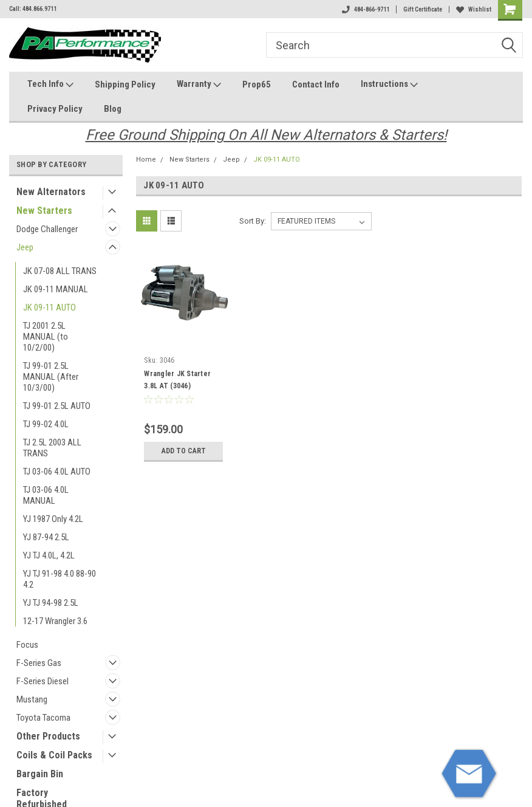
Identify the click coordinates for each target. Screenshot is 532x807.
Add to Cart (184, 451)
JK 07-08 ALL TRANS (60, 271)
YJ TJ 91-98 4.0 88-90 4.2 (60, 579)
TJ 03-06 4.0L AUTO (57, 472)
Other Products (48, 736)
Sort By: (253, 221)
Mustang (32, 699)
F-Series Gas (39, 663)
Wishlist (474, 9)
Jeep (25, 247)
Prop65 (257, 84)
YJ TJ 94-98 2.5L (51, 603)
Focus (27, 645)
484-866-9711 (366, 9)
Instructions (389, 84)
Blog (113, 109)
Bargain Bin (40, 774)
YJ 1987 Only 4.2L (53, 519)
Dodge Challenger (47, 229)
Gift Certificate (423, 9)
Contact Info (316, 84)
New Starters (44, 211)
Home (146, 160)
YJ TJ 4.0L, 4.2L (49, 555)
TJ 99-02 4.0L (46, 424)
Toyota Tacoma (43, 718)
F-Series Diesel (43, 681)
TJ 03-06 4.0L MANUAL (46, 495)
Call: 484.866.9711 (33, 9)
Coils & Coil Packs (54, 755)
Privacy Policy (55, 109)
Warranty (199, 84)
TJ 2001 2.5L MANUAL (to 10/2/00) (46, 337)
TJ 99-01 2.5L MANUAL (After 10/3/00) (51, 377)
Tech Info (50, 84)
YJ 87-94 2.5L (46, 537)
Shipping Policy (125, 84)
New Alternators (51, 192)
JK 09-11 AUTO (49, 307)
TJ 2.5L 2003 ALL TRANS (52, 448)
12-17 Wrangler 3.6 (55, 621)
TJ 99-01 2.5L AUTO (57, 406)
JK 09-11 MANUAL (56, 289)
